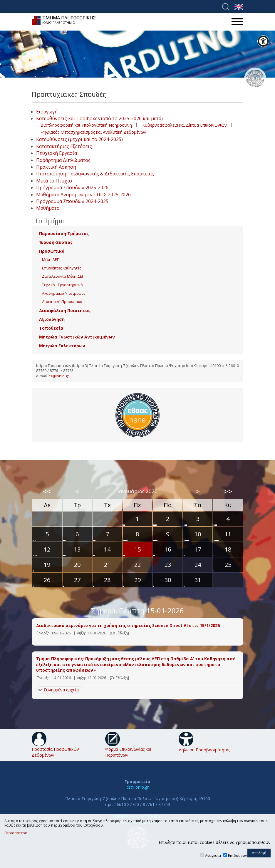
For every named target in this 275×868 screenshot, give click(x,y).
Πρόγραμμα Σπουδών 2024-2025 (72, 201)
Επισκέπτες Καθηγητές (62, 268)
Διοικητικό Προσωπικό (62, 302)
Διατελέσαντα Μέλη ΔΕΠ (63, 276)
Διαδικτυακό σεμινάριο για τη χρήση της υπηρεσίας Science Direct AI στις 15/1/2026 (128, 625)
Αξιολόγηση (52, 319)
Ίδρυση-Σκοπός (56, 242)
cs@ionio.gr (59, 376)
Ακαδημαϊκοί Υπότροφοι (63, 293)
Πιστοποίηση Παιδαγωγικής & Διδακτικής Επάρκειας (95, 174)
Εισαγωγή (47, 112)
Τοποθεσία (51, 328)
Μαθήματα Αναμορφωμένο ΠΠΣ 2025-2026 (83, 195)
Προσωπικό (52, 251)
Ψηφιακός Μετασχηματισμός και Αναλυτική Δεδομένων (93, 132)
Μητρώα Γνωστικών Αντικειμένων (77, 337)
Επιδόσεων (237, 856)
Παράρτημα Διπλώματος (63, 160)
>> (228, 491)
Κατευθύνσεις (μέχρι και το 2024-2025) (79, 139)
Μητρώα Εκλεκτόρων (62, 346)
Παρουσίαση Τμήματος (64, 233)
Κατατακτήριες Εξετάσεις (64, 146)
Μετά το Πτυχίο (54, 181)
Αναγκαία (213, 856)
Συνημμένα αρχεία (61, 690)
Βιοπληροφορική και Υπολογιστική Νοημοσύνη (86, 125)
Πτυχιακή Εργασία (57, 153)
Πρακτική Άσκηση (56, 167)
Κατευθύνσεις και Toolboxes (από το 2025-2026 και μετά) (99, 118)
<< (47, 491)
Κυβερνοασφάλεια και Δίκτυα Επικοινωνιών (185, 125)
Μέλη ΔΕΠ (51, 260)
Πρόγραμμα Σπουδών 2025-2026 (72, 187)
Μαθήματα (48, 208)
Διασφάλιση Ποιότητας (65, 310)
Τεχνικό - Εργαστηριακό (62, 285)
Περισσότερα (16, 833)
